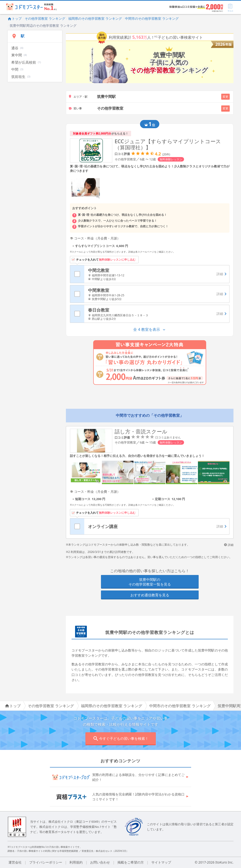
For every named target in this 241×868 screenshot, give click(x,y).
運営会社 (15, 862)
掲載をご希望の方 (131, 862)
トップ (15, 18)
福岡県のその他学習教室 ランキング (95, 18)
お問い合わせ (100, 862)
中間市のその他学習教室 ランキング (152, 18)
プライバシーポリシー (46, 862)
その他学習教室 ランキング (45, 18)
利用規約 (76, 862)
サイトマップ (161, 862)
